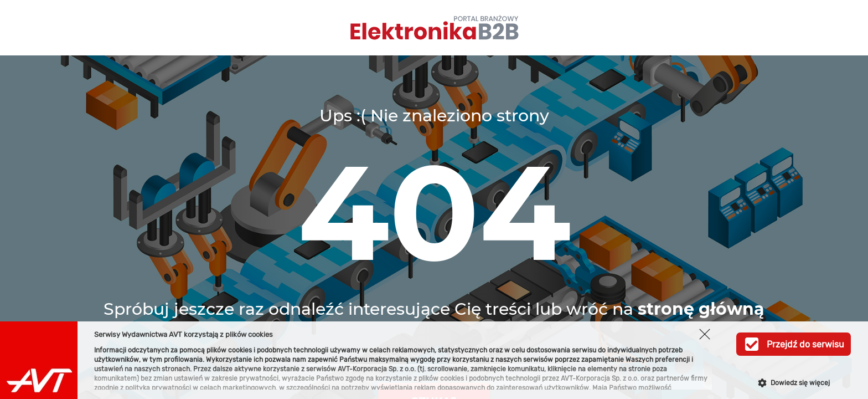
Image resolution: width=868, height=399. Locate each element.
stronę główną (701, 309)
